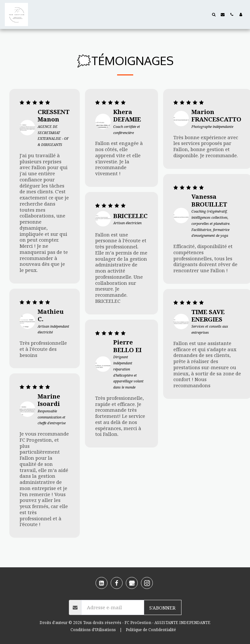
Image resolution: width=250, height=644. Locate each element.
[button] (214, 14)
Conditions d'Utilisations (93, 630)
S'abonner (162, 608)
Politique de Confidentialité (151, 630)
